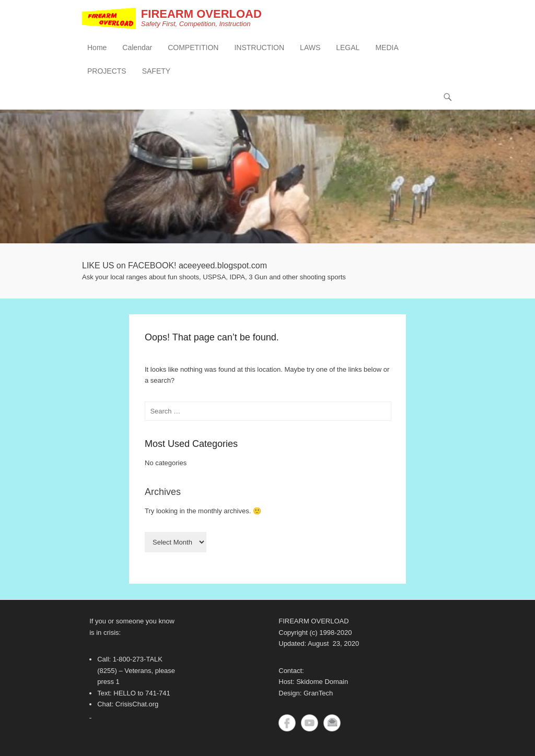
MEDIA (387, 48)
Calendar (137, 48)
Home (97, 48)
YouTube (310, 723)
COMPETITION (193, 48)
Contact (332, 723)
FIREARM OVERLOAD (201, 14)
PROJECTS (107, 71)
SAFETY (156, 71)
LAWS (310, 48)
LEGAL (348, 48)
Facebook (287, 723)
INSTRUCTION (259, 48)
